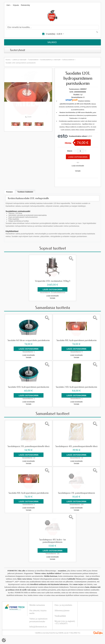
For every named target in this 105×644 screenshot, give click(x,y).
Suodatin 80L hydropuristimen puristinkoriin (76, 340)
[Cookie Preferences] (4, 640)
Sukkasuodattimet (68, 60)
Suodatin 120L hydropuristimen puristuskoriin (21, 63)
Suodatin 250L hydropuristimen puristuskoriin (76, 387)
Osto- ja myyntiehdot (63, 605)
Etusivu (8, 60)
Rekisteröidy (25, 5)
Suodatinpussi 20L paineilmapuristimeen (76, 493)
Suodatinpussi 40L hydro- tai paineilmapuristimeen (52, 541)
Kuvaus (10, 192)
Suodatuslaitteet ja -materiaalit (50, 60)
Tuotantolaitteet (33, 60)
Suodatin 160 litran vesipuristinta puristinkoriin (29, 340)
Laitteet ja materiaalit (19, 60)
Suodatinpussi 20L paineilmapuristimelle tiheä (29, 446)
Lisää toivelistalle (78, 166)
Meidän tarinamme (37, 605)
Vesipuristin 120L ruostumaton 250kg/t (53, 281)
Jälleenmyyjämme (62, 610)
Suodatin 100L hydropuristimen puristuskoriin (29, 387)
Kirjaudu (16, 5)
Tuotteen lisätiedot (25, 192)
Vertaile (78, 171)
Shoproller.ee (98, 633)
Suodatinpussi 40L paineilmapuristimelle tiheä (76, 446)
